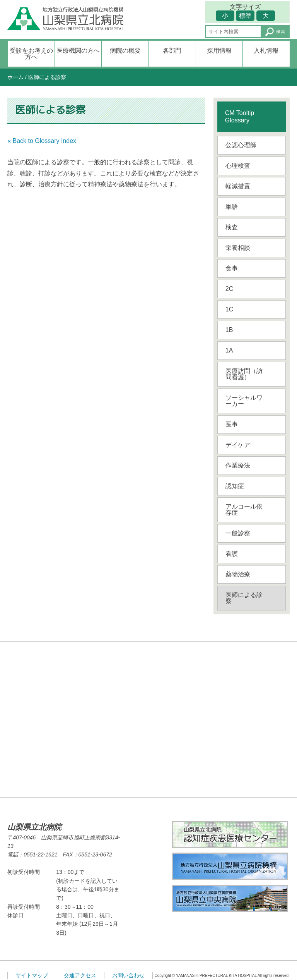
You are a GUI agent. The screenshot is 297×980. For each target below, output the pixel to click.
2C (229, 289)
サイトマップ (32, 975)
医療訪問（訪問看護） (244, 374)
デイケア (238, 445)
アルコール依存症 (244, 510)
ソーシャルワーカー (244, 401)
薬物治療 (238, 574)
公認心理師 (241, 145)
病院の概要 (125, 51)
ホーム (15, 77)
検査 (232, 227)
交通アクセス (80, 975)
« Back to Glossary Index (42, 141)
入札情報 (266, 51)
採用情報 (219, 51)
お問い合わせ (128, 975)
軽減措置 (238, 186)
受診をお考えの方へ (31, 54)
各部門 (172, 51)
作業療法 (238, 465)
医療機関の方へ (78, 51)
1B (229, 330)
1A (229, 350)
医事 (232, 424)
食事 (232, 268)
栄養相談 (238, 248)
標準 (245, 16)
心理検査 (238, 166)
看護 (232, 554)
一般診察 (238, 533)
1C (229, 309)
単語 (232, 207)
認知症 (235, 486)
